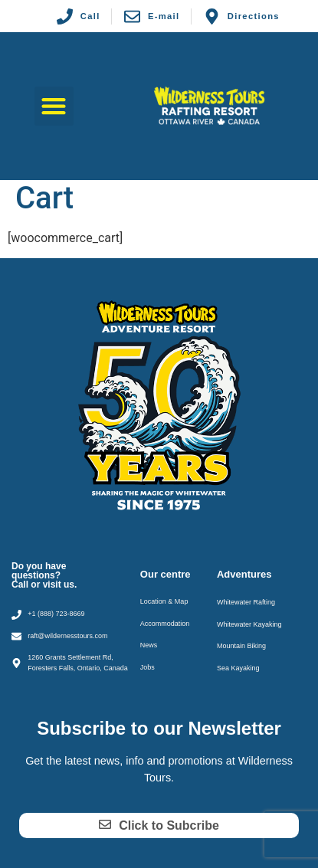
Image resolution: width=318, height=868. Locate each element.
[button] (54, 106)
